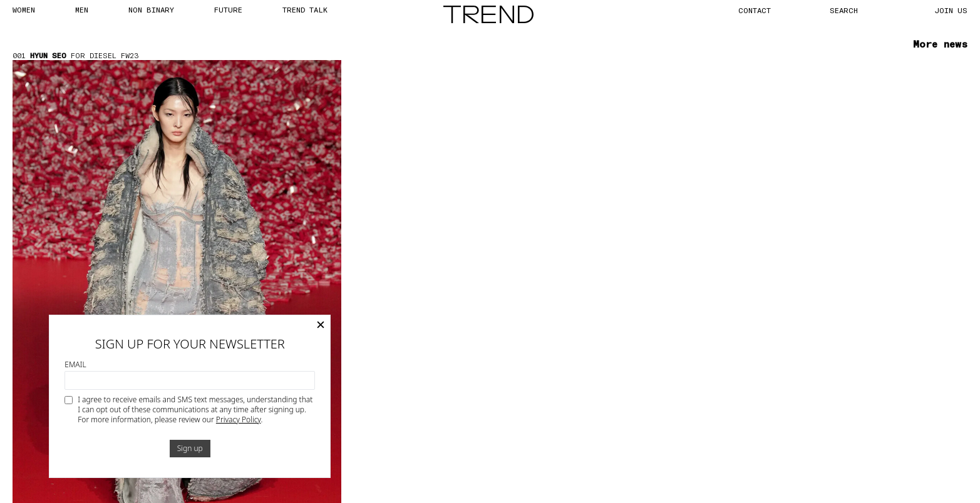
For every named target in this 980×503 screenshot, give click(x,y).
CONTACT (755, 10)
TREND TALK (305, 9)
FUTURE (228, 9)
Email (75, 365)
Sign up (190, 448)
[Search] (858, 10)
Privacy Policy (239, 419)
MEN (82, 9)
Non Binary (151, 9)
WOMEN (24, 9)
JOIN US (951, 10)
